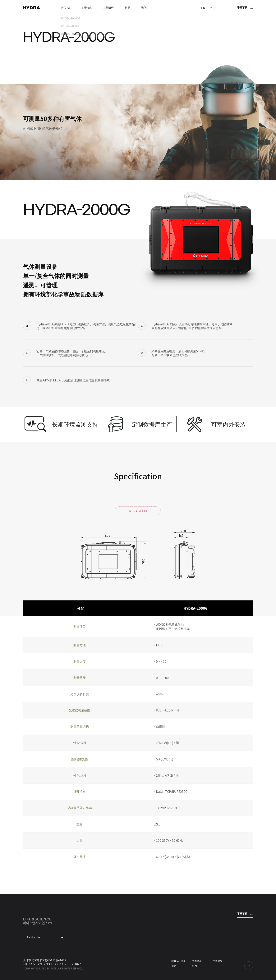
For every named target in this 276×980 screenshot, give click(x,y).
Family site (33, 937)
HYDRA (32, 8)
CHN (202, 8)
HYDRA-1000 (178, 961)
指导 (127, 8)
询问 (144, 8)
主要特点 (86, 8)
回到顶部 (249, 966)
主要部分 (108, 8)
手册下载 (242, 7)
